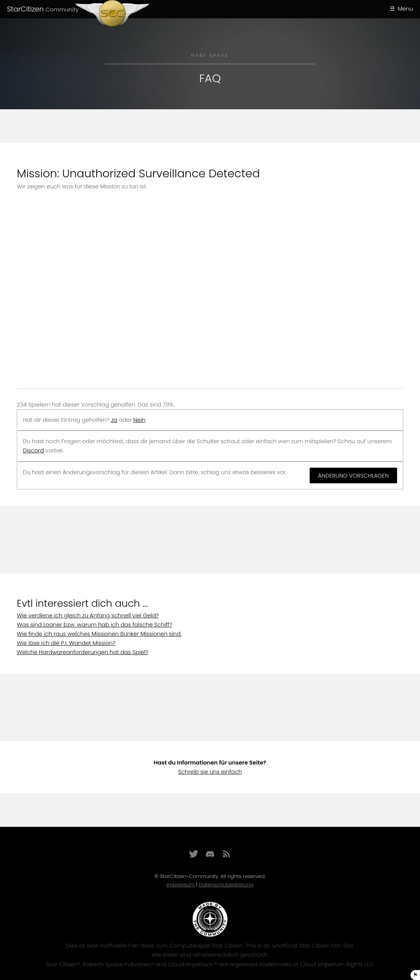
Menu (405, 9)
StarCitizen (43, 9)
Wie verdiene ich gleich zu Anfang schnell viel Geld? (88, 616)
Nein (139, 420)
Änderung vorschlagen (353, 476)
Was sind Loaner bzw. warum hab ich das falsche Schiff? (94, 625)
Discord (33, 450)
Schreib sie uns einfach (210, 772)
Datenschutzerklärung (226, 885)
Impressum (181, 885)
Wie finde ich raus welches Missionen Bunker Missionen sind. (99, 634)
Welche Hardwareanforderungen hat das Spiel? (82, 652)
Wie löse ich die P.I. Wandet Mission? (66, 643)
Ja (114, 420)
